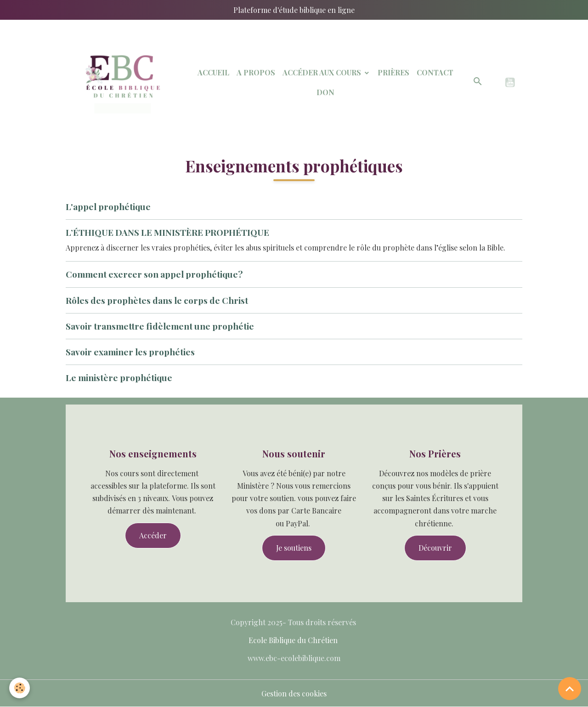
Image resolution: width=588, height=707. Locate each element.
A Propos (256, 72)
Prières (393, 72)
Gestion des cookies (294, 693)
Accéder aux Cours (323, 72)
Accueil (213, 72)
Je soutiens (294, 548)
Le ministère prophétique (119, 377)
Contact (435, 72)
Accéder (153, 535)
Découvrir (435, 548)
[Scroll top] (570, 689)
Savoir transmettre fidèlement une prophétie (160, 326)
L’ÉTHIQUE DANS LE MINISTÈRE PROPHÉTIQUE (167, 232)
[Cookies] (20, 688)
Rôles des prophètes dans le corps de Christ (157, 300)
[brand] (121, 82)
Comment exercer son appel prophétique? (154, 274)
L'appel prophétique (108, 206)
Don (325, 92)
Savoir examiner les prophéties (130, 352)
